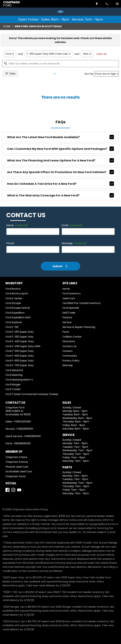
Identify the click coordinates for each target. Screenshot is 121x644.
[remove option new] (87, 54)
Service (67, 322)
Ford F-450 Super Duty (20, 341)
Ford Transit (13, 389)
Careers (67, 351)
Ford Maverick (14, 370)
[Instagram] (13, 490)
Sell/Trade (69, 313)
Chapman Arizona (17, 462)
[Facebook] (7, 490)
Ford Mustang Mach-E (19, 380)
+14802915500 (24, 429)
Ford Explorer (14, 322)
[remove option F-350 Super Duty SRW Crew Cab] (49, 54)
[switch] (117, 4)
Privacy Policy (71, 361)
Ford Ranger (13, 385)
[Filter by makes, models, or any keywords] (60, 64)
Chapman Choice (16, 457)
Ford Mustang (14, 375)
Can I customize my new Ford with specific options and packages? (61, 149)
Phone (10, 243)
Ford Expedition (15, 313)
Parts (66, 332)
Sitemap (68, 365)
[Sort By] (106, 74)
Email (72, 225)
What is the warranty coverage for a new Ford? (61, 195)
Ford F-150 (12, 327)
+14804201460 (22, 422)
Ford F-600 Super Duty (20, 356)
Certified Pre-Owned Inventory (82, 303)
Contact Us (69, 346)
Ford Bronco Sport (17, 293)
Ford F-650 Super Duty (20, 361)
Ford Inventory (72, 293)
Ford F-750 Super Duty (20, 365)
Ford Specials (71, 308)
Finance (67, 317)
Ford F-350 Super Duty (20, 337)
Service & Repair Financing (79, 327)
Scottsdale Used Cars (19, 471)
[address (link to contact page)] (97, 4)
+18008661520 (22, 443)
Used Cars (69, 298)
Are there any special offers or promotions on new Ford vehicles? (61, 172)
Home (7, 26)
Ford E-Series (14, 298)
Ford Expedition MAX (18, 317)
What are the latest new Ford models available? (61, 137)
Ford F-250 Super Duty (20, 332)
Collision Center (72, 337)
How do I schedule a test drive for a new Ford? (61, 184)
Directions (69, 341)
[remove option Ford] (10, 54)
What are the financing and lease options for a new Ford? (61, 160)
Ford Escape (13, 303)
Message (74, 243)
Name (17, 225)
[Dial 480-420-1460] (107, 4)
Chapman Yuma (16, 476)
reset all (101, 54)
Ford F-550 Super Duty (20, 351)
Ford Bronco (13, 289)
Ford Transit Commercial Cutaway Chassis (32, 394)
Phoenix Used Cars (17, 467)
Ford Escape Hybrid (18, 308)
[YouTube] (19, 490)
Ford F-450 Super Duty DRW (23, 346)
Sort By (89, 74)
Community (70, 356)
